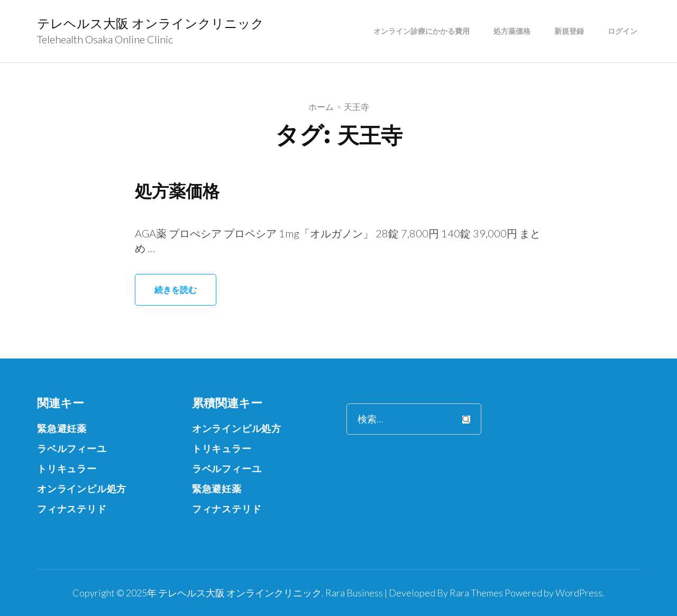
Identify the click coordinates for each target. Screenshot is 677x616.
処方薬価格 (512, 31)
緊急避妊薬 (62, 428)
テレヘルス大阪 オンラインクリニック (150, 24)
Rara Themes (476, 593)
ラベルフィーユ (72, 448)
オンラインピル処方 (82, 489)
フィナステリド (72, 509)
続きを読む (176, 289)
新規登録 (569, 31)
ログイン (623, 31)
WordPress (579, 593)
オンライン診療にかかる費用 (422, 31)
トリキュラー (67, 468)
